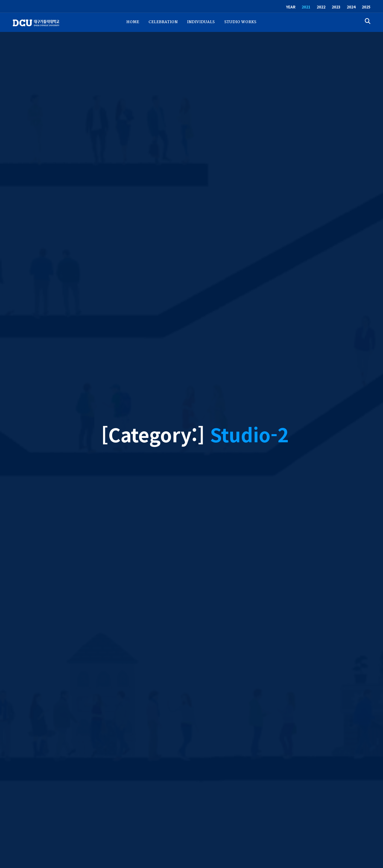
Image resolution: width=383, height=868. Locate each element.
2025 (366, 7)
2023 (336, 7)
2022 (321, 7)
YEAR (291, 7)
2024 (351, 7)
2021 (306, 7)
